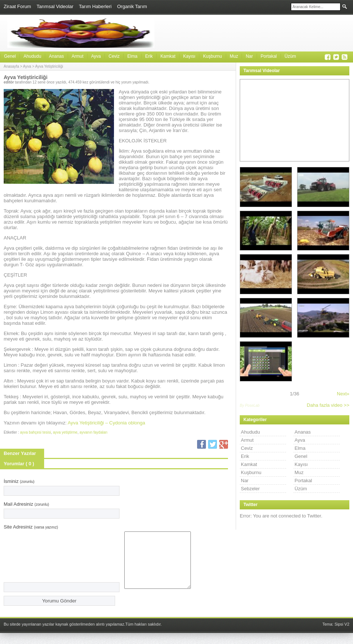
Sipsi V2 (342, 635)
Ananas (56, 56)
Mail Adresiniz (26, 504)
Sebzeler (250, 489)
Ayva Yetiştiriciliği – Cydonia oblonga (106, 423)
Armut (78, 56)
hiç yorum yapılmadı (132, 82)
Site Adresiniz (31, 527)
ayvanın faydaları (93, 432)
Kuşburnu (212, 56)
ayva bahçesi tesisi (35, 432)
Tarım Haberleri (95, 6)
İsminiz (19, 481)
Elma (132, 56)
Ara (345, 6)
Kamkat (168, 56)
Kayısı (189, 56)
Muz (234, 56)
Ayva (96, 56)
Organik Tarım (132, 6)
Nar (249, 56)
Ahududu (32, 56)
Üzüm (290, 56)
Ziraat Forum (17, 6)
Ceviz (114, 56)
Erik (149, 56)
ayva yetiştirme (65, 432)
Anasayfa (11, 66)
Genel (10, 56)
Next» (343, 394)
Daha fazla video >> (328, 405)
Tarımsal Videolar (55, 6)
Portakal (269, 56)
